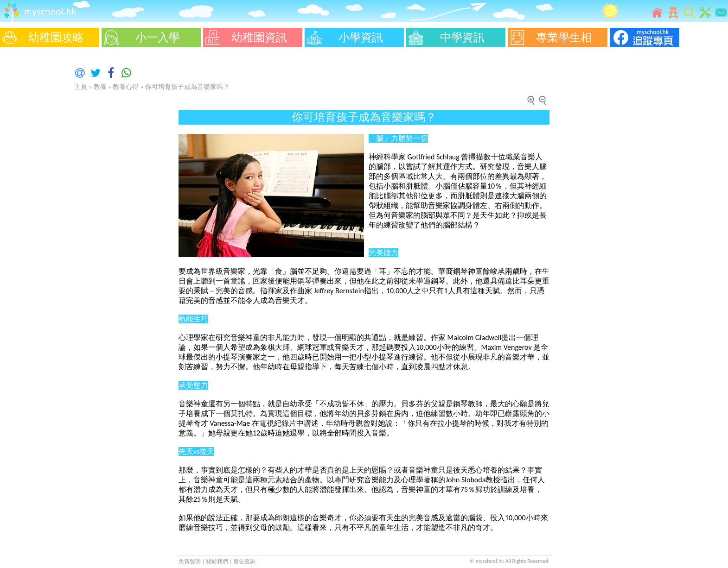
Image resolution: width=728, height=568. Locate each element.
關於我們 (218, 562)
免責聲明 (190, 562)
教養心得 (126, 87)
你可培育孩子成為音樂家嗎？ (187, 87)
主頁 (81, 87)
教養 (100, 87)
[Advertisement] (28, 190)
